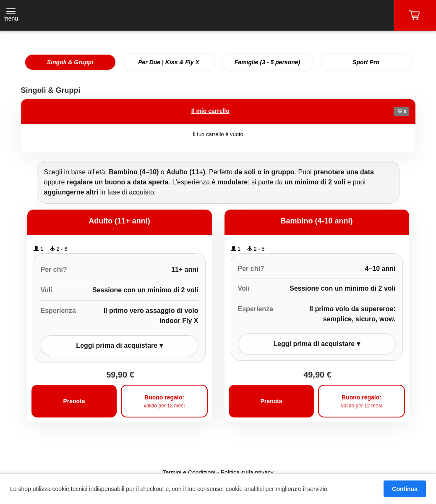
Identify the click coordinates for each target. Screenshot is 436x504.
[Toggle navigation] (11, 16)
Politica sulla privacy (247, 472)
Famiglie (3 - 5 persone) (267, 62)
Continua (405, 489)
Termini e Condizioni (189, 472)
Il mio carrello (210, 111)
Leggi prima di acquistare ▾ (119, 345)
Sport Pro (366, 62)
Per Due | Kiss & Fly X (169, 62)
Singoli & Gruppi (70, 62)
